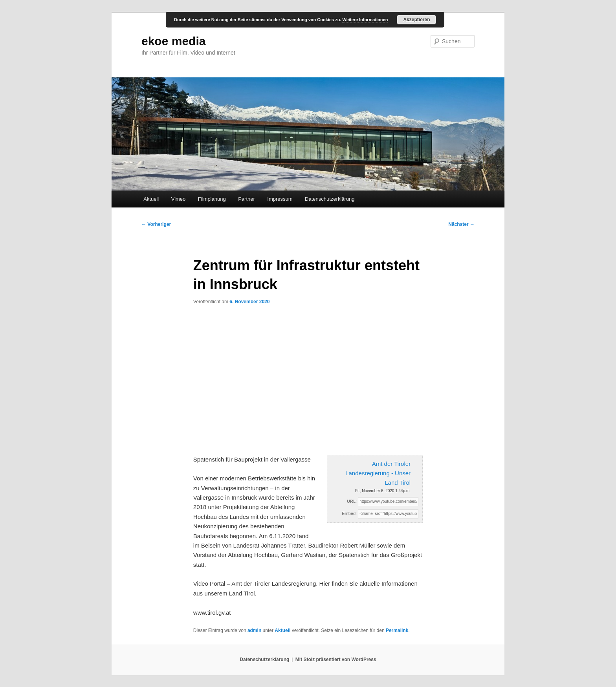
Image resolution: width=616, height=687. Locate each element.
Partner (247, 199)
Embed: (349, 513)
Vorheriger (156, 224)
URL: (352, 501)
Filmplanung (212, 199)
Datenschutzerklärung (330, 199)
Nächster (461, 224)
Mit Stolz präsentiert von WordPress (336, 660)
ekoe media (173, 41)
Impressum (280, 199)
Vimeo (179, 199)
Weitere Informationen (365, 20)
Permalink (397, 630)
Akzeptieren (416, 20)
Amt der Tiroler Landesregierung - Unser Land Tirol (378, 473)
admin (254, 630)
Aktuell (151, 199)
